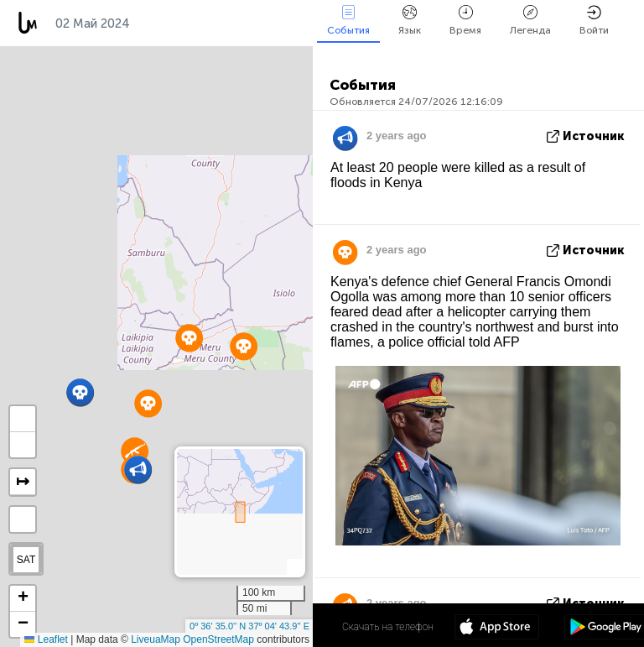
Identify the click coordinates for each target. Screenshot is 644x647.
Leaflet (46, 639)
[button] (80, 392)
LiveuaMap (156, 639)
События (348, 21)
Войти (594, 21)
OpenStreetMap (218, 639)
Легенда (530, 21)
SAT (26, 560)
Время (465, 21)
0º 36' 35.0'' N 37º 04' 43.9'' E (249, 626)
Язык (410, 21)
